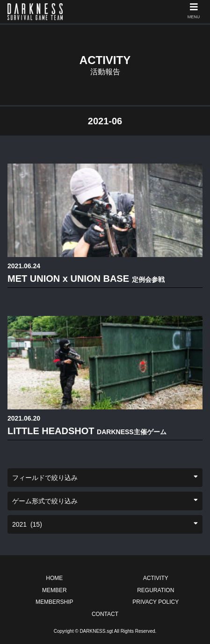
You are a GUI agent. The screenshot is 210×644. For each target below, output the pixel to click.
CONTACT (105, 614)
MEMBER (54, 590)
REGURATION (156, 590)
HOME (54, 578)
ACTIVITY (156, 578)
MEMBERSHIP (54, 602)
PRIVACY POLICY (156, 602)
